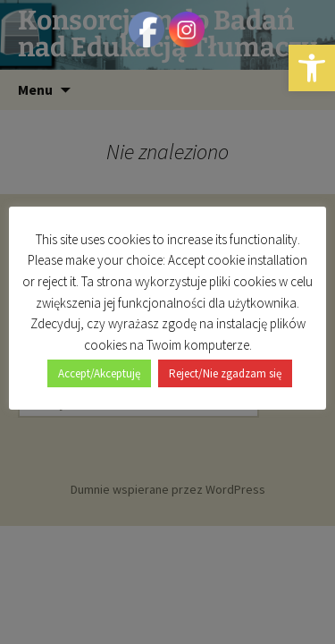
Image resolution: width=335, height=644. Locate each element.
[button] (312, 68)
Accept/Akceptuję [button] (99, 373)
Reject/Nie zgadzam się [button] (225, 373)
